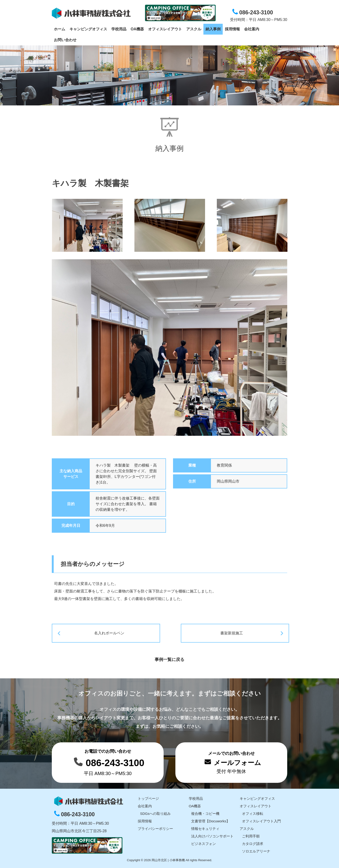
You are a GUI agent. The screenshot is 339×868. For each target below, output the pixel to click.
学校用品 (196, 798)
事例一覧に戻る (169, 659)
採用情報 (145, 820)
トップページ (148, 798)
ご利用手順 (251, 835)
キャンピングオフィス (257, 798)
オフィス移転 (253, 813)
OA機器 (195, 805)
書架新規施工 (213, 633)
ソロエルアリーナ (256, 850)
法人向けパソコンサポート (212, 835)
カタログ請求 (253, 843)
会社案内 (145, 805)
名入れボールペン (126, 633)
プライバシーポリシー (155, 828)
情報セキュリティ (205, 828)
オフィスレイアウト (256, 805)
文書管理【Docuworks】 (210, 820)
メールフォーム (237, 762)
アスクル (247, 828)
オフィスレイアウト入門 (261, 820)
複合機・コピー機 (205, 813)
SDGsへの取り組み (155, 813)
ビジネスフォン (204, 843)
